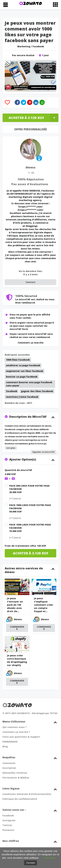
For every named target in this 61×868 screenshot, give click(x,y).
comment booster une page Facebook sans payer (29, 384)
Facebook (38, 46)
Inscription (9, 768)
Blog (5, 746)
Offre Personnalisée (30, 129)
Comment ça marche (31, 343)
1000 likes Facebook (18, 360)
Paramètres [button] (49, 858)
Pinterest (8, 830)
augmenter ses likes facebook (25, 371)
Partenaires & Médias (16, 778)
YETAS (54, 713)
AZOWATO (23, 713)
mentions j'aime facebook (22, 397)
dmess (30, 167)
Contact (30, 282)
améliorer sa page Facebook (23, 365)
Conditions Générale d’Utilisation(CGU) (27, 794)
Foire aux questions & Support (21, 737)
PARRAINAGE (10, 742)
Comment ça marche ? (16, 732)
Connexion (9, 763)
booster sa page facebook (22, 377)
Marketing (24, 46)
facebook (12, 391)
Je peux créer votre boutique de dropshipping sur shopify (17, 660)
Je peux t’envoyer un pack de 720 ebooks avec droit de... (15, 605)
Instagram (9, 820)
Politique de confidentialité (20, 799)
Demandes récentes (15, 773)
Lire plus (11, 448)
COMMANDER (17, 628)
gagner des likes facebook (37, 391)
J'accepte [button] (30, 863)
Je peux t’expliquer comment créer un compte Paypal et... (44, 605)
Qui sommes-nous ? (15, 727)
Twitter (7, 825)
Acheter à (34, 118)
